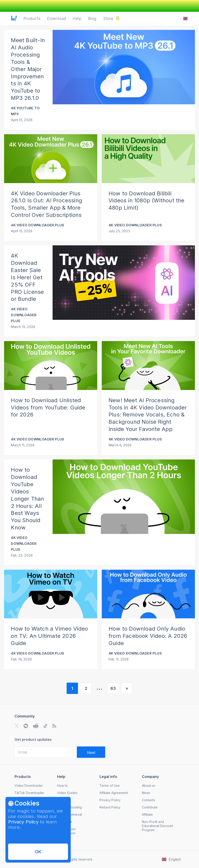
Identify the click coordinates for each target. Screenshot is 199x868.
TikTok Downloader (29, 793)
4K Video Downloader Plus (38, 225)
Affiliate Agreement (114, 793)
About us (148, 786)
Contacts (148, 800)
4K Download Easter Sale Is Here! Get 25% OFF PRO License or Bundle (27, 277)
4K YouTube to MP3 (25, 111)
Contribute (150, 807)
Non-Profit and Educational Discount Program (157, 826)
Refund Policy (110, 807)
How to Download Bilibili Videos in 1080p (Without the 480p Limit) (147, 201)
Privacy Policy (23, 822)
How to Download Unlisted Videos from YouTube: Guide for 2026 (48, 408)
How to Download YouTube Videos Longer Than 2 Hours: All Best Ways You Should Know (27, 499)
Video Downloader (29, 786)
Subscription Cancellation (66, 831)
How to (62, 786)
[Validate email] (91, 752)
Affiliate (147, 814)
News (146, 793)
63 (113, 688)
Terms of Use (110, 786)
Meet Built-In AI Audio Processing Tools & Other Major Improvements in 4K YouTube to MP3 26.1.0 (28, 69)
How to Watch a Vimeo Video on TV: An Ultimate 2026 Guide (49, 636)
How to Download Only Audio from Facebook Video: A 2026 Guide (148, 636)
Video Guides (67, 793)
